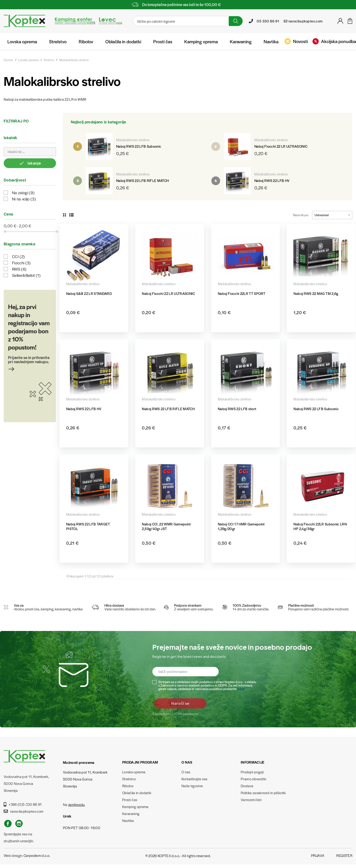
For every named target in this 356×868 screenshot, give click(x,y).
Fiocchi (21, 263)
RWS (19, 269)
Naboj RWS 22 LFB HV (272, 180)
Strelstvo (58, 41)
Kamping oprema (201, 41)
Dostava (247, 786)
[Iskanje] (180, 21)
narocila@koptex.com (23, 811)
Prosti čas (163, 41)
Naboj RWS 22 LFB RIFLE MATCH (143, 180)
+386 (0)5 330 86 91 (23, 804)
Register (344, 855)
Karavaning (241, 41)
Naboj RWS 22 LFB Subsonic (139, 146)
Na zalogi (23, 193)
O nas (186, 772)
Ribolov (86, 41)
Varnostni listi (251, 800)
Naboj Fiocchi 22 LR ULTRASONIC (281, 146)
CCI (18, 256)
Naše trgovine (192, 786)
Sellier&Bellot (26, 275)
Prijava (318, 855)
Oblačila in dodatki (123, 41)
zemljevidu (76, 804)
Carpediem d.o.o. (37, 855)
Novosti (296, 41)
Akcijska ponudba (334, 41)
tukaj (241, 689)
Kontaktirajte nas (195, 779)
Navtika (271, 41)
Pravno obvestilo (253, 779)
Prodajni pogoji (252, 772)
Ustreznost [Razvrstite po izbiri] (332, 215)
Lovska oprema (22, 41)
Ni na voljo (24, 199)
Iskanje (30, 163)
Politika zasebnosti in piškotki (263, 793)
